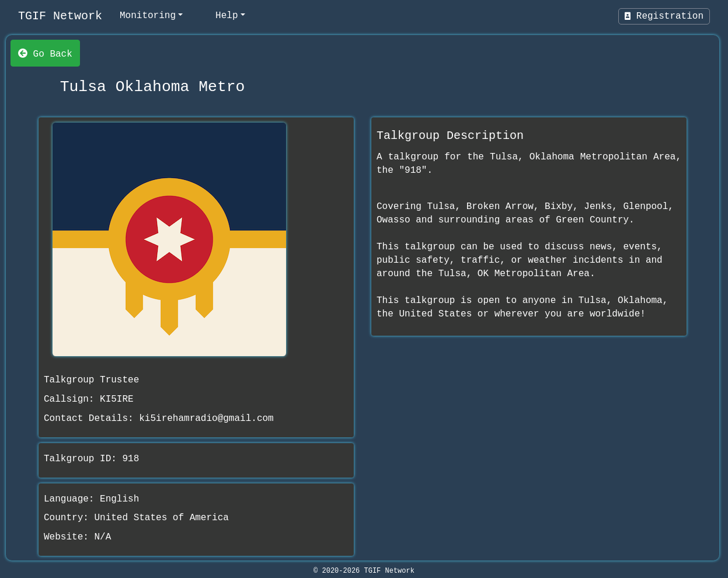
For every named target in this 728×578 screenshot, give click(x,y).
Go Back (45, 53)
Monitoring (148, 16)
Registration (664, 16)
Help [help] (227, 16)
